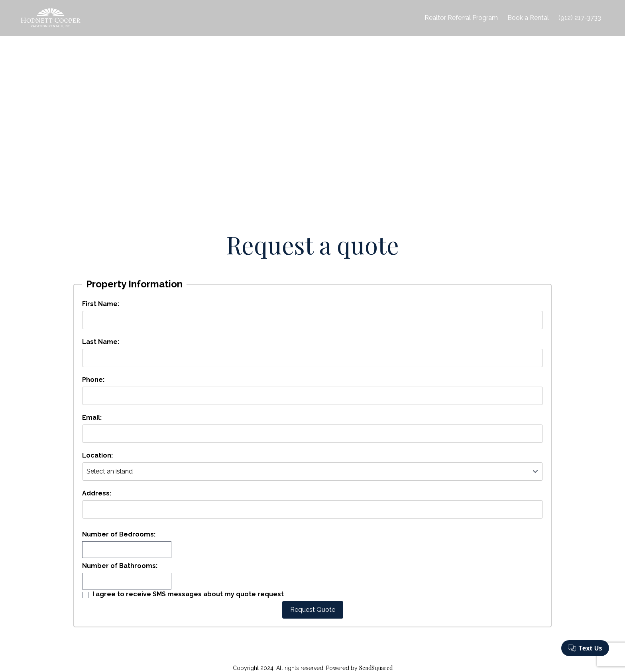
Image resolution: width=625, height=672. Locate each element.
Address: (97, 493)
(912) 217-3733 (580, 18)
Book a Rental (528, 18)
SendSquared (376, 668)
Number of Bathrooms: (120, 566)
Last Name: (101, 342)
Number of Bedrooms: (119, 534)
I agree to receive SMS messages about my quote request (188, 594)
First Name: (101, 304)
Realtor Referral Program (461, 18)
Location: (97, 455)
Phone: (93, 380)
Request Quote (313, 610)
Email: (92, 418)
